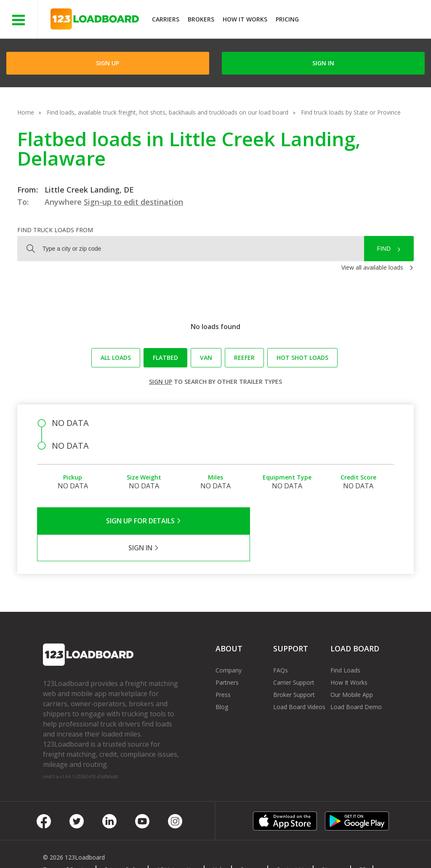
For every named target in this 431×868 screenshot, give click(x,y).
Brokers (201, 19)
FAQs (281, 643)
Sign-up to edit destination (133, 202)
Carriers (166, 19)
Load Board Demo (356, 680)
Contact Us (291, 843)
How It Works (245, 19)
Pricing (287, 19)
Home (26, 112)
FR (363, 843)
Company (229, 643)
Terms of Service (66, 843)
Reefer (244, 358)
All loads (116, 358)
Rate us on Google (75, 851)
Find (384, 249)
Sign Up (108, 63)
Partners (227, 655)
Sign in (323, 63)
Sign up (161, 382)
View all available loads (372, 267)
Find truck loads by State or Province (351, 112)
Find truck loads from (55, 230)
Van (206, 358)
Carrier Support (294, 655)
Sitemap (333, 843)
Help (219, 843)
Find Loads (345, 643)
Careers (250, 843)
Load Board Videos (299, 680)
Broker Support (294, 668)
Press (223, 668)
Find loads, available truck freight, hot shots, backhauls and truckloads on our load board (168, 112)
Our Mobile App (352, 668)
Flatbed (165, 358)
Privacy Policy (123, 843)
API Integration (177, 843)
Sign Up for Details (126, 521)
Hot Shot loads (302, 358)
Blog (222, 680)
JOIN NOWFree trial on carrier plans (366, 20)
